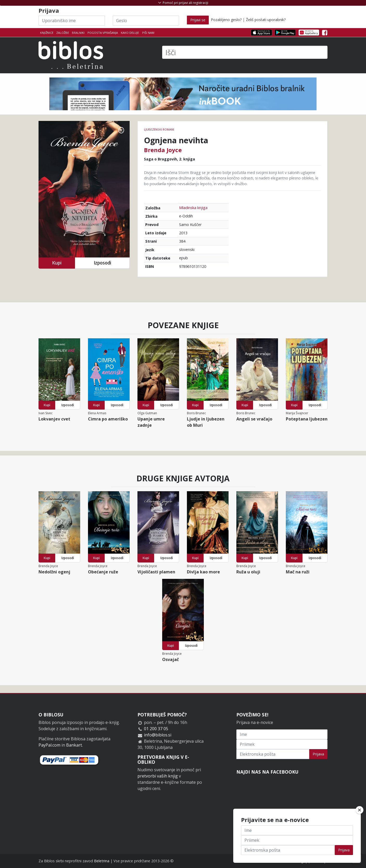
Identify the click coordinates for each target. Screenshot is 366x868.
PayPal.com (49, 745)
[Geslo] (146, 21)
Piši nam (148, 33)
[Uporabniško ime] (72, 21)
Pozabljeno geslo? (226, 20)
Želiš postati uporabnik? (266, 20)
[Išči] (245, 52)
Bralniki (78, 33)
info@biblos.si (158, 735)
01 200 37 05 (156, 729)
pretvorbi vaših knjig (158, 776)
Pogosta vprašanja (103, 33)
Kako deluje (130, 33)
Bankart (74, 745)
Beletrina (102, 861)
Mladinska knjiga (193, 208)
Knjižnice (47, 33)
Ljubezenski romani (159, 129)
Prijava (318, 754)
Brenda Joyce (163, 150)
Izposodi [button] (102, 263)
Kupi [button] (57, 263)
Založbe (63, 33)
